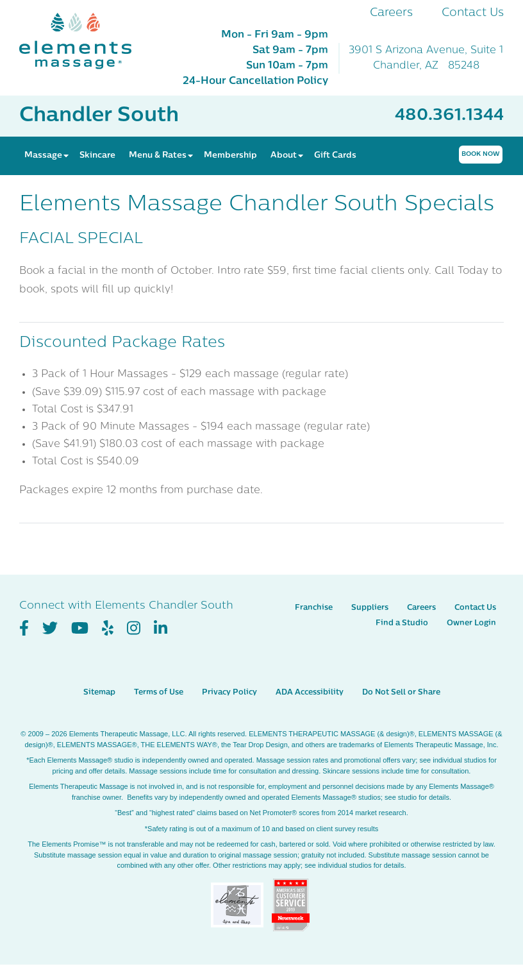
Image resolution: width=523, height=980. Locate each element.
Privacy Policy (229, 693)
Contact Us (473, 13)
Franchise (314, 608)
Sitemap (99, 693)
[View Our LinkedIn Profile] (161, 629)
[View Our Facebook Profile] (24, 629)
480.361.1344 (449, 116)
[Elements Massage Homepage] (85, 41)
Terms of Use (159, 693)
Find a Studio (402, 623)
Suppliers (370, 608)
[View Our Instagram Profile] (134, 629)
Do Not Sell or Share (401, 693)
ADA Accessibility (310, 693)
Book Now (481, 154)
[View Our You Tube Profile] (80, 629)
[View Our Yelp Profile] (108, 629)
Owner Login (471, 623)
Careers (391, 13)
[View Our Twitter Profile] (50, 629)
